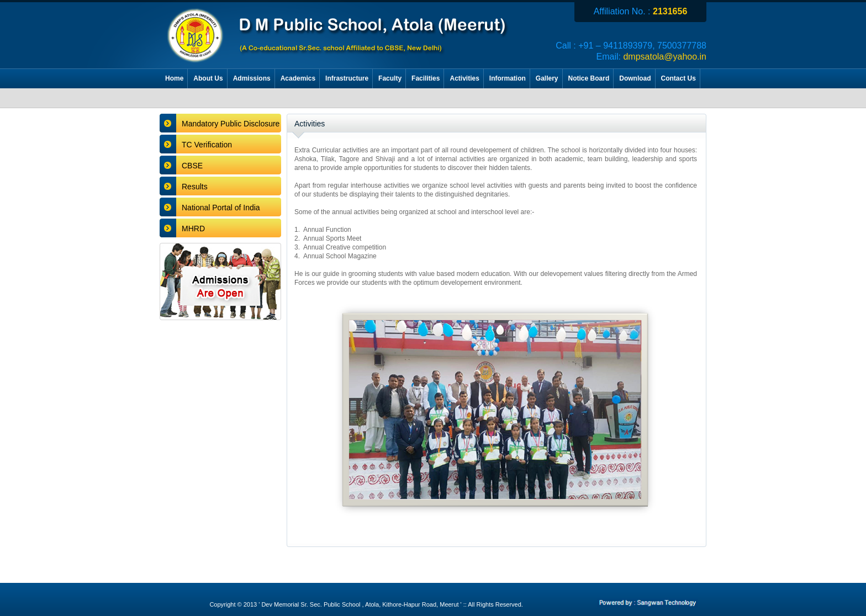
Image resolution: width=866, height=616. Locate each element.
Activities (310, 124)
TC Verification (207, 145)
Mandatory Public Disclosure (231, 124)
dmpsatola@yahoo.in (665, 57)
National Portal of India (221, 208)
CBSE (192, 166)
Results (195, 187)
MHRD (193, 229)
